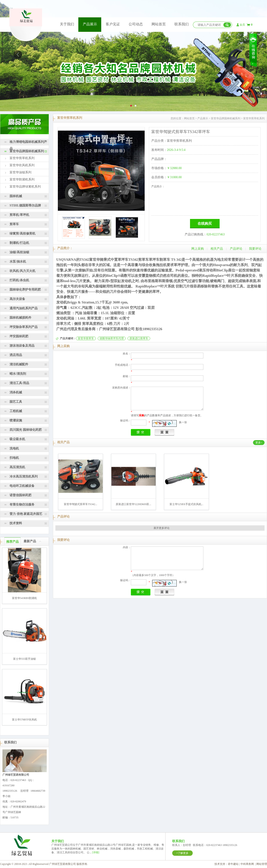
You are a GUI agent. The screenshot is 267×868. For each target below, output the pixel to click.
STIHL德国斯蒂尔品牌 (25, 205)
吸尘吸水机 (17, 439)
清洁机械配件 (19, 364)
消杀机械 (16, 392)
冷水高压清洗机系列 (24, 476)
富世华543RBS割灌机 (25, 598)
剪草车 (14, 224)
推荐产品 (12, 542)
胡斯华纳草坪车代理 (112, 338)
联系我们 (182, 24)
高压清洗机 (17, 467)
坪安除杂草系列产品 (24, 327)
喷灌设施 (16, 420)
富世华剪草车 (86, 338)
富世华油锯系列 (20, 172)
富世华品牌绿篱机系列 (25, 187)
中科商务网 (247, 864)
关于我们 (67, 24)
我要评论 (255, 249)
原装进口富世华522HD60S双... (133, 504)
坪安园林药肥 (19, 336)
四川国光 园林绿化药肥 (26, 430)
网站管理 (262, 864)
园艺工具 (16, 402)
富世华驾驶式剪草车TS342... (80, 504)
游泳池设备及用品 (22, 346)
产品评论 (236, 249)
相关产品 (217, 249)
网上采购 (198, 249)
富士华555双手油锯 (24, 659)
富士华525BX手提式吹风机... (186, 504)
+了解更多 (183, 853)
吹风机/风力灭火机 (22, 271)
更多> (259, 443)
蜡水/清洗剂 (18, 374)
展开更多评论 (162, 528)
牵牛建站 (233, 864)
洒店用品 (16, 355)
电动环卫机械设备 (22, 486)
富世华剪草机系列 (22, 158)
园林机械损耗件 (20, 318)
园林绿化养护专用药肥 (25, 290)
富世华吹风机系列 (22, 165)
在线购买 (205, 224)
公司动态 (136, 24)
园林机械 (16, 196)
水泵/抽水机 (18, 262)
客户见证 (113, 24)
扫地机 (14, 458)
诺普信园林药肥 (20, 495)
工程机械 (16, 411)
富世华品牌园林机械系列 (27, 151)
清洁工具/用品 (19, 383)
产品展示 (90, 24)
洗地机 (14, 448)
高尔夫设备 (17, 299)
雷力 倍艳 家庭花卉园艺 (26, 514)
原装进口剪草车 (139, 338)
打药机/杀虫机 (19, 280)
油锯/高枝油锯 (19, 252)
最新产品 (30, 541)
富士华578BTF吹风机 (24, 720)
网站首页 (159, 24)
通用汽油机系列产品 (24, 308)
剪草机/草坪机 (19, 215)
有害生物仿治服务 (22, 505)
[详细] (96, 852)
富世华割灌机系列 (22, 179)
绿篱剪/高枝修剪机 (22, 234)
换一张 (183, 422)
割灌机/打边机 (19, 243)
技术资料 (16, 523)
